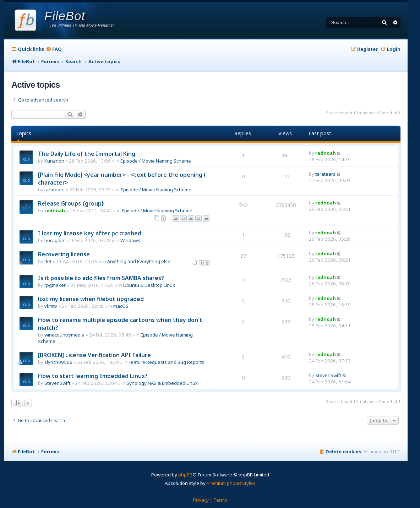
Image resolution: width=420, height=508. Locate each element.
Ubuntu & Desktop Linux (149, 285)
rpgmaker (55, 285)
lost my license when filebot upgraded (91, 299)
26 (176, 219)
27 (183, 219)
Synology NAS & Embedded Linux (162, 383)
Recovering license (64, 254)
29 (198, 219)
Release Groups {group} (71, 203)
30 (206, 219)
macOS (121, 306)
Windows (130, 240)
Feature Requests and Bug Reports (166, 362)
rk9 (48, 261)
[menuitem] (54, 49)
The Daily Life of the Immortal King (87, 154)
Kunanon (54, 161)
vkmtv (51, 306)
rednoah (326, 153)
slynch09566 (58, 362)
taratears (54, 190)
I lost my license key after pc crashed (90, 233)
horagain (54, 240)
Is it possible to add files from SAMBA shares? (101, 278)
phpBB (185, 475)
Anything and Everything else (139, 261)
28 (191, 219)
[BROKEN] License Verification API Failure (94, 355)
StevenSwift (57, 383)
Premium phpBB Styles (231, 483)
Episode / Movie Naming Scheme (156, 161)
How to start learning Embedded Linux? (93, 376)
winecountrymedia (64, 335)
